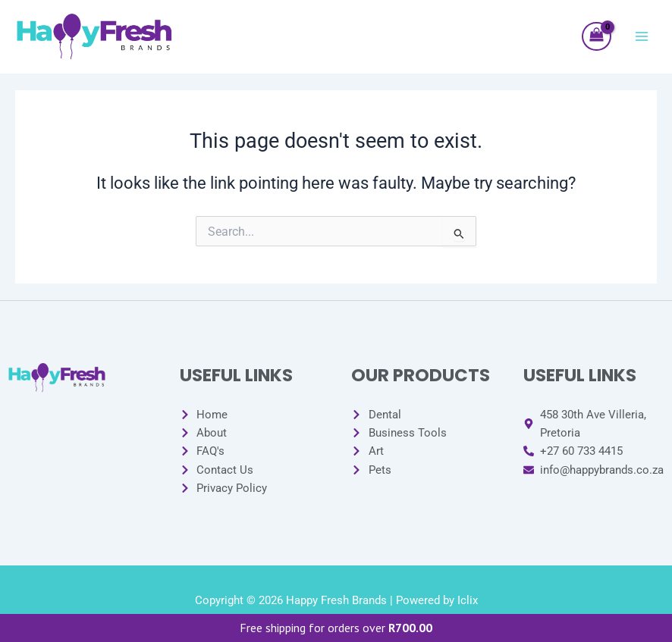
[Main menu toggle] (642, 36)
